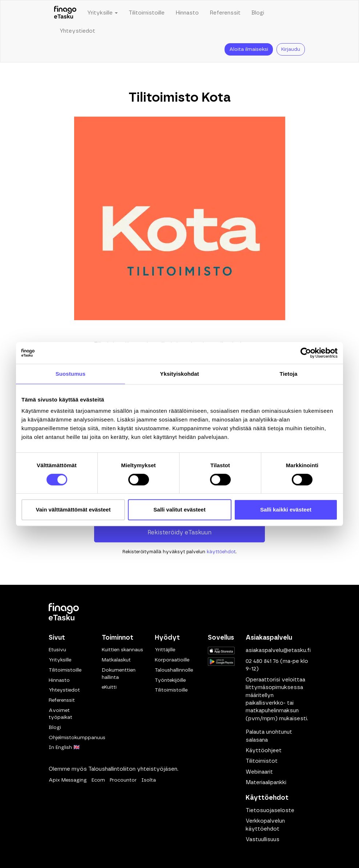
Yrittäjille (165, 650)
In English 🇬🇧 (64, 747)
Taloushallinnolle (174, 670)
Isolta (149, 780)
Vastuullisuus (263, 840)
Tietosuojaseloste (270, 810)
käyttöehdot (221, 552)
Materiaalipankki (266, 783)
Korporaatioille (172, 660)
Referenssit (225, 13)
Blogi (258, 13)
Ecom (98, 780)
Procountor (123, 780)
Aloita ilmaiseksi (249, 49)
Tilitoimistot (262, 761)
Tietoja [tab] (289, 374)
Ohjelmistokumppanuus (77, 738)
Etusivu (57, 650)
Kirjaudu (291, 49)
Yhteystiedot (77, 31)
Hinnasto (187, 13)
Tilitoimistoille (147, 13)
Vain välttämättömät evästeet (73, 510)
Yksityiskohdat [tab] (179, 374)
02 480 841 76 (262, 661)
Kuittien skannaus (122, 650)
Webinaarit (259, 772)
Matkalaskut (116, 660)
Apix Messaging (68, 780)
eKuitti (109, 687)
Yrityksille (60, 660)
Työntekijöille (170, 680)
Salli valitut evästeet (179, 510)
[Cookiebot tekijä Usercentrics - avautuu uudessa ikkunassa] (306, 353)
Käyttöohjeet (264, 751)
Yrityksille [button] (102, 13)
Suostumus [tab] (71, 374)
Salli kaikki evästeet (286, 510)
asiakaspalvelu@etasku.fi (278, 650)
